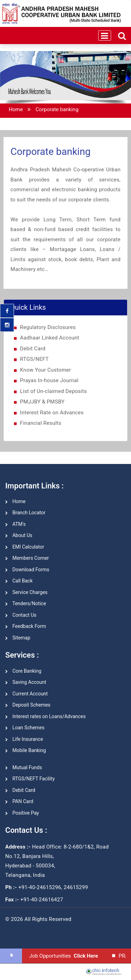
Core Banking (23, 671)
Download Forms (27, 570)
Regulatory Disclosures (48, 327)
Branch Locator (25, 513)
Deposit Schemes (28, 705)
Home (16, 109)
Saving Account (26, 682)
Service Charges (26, 592)
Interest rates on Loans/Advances (45, 716)
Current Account (27, 694)
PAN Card (19, 801)
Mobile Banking (26, 750)
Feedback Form (26, 626)
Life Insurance (24, 739)
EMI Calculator (25, 547)
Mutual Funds (24, 767)
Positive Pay (22, 813)
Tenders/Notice (26, 603)
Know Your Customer (45, 370)
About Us (19, 535)
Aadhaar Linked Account (50, 338)
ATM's (15, 524)
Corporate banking (57, 109)
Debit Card (33, 349)
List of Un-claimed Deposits (53, 391)
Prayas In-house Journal (49, 380)
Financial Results (41, 423)
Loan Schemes (25, 728)
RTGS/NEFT (34, 359)
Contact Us (21, 615)
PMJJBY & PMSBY (42, 402)
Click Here (86, 956)
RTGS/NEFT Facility (30, 779)
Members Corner (27, 558)
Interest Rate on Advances (52, 413)
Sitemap (18, 638)
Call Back (19, 581)
